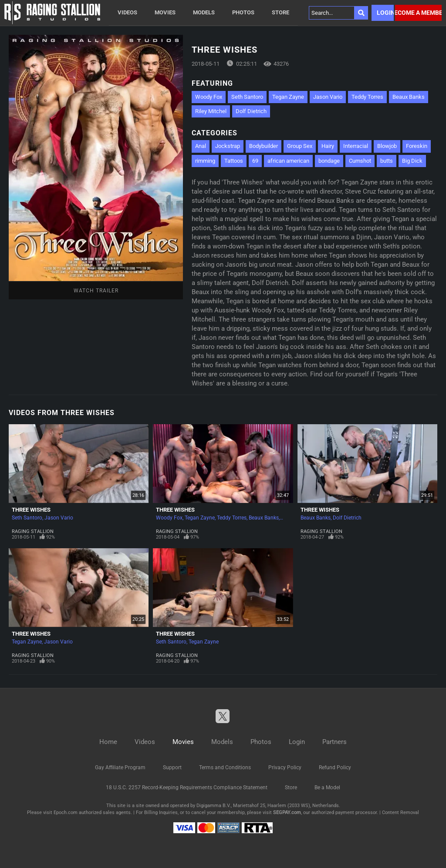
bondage (329, 161)
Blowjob (387, 146)
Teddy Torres (367, 97)
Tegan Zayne (288, 97)
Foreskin (417, 146)
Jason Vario (328, 97)
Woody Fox (209, 97)
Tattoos (234, 161)
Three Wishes (31, 510)
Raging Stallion (33, 531)
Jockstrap (228, 146)
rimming (205, 161)
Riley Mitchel (211, 111)
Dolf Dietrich (251, 111)
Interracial (356, 146)
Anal (201, 146)
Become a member (418, 13)
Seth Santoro (247, 97)
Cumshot (360, 161)
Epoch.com (66, 813)
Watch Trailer (96, 291)
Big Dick (412, 161)
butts (387, 161)
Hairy (328, 146)
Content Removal (400, 813)
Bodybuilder (264, 146)
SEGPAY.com (287, 813)
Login (385, 13)
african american (288, 161)
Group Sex (300, 146)
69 (255, 161)
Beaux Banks (409, 97)
